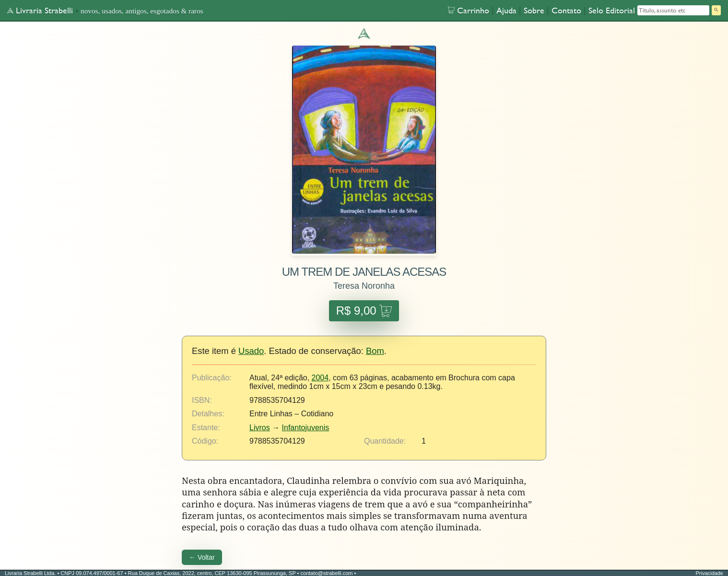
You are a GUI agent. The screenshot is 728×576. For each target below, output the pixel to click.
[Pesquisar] (716, 10)
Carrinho (468, 10)
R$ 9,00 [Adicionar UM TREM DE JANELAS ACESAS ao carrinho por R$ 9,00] (364, 311)
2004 (320, 378)
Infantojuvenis (306, 428)
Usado (251, 351)
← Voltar (202, 557)
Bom (375, 351)
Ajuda (506, 10)
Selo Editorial (612, 10)
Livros (260, 428)
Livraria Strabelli (40, 10)
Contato (566, 10)
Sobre (534, 10)
